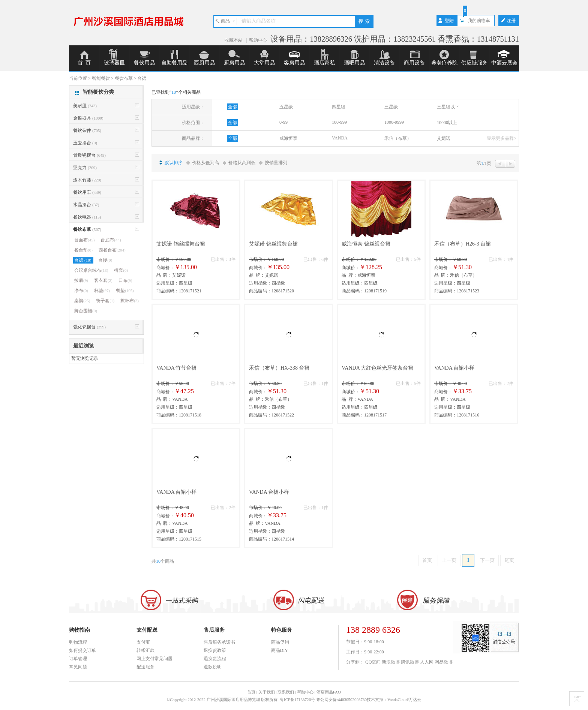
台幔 (105, 260)
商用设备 (414, 63)
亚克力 (85, 168)
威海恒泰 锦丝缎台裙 (366, 244)
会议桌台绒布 (91, 270)
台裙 (83, 260)
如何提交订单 (82, 650)
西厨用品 (204, 63)
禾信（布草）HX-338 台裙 (279, 368)
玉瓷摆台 (85, 143)
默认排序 (174, 163)
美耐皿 (85, 106)
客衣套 (103, 280)
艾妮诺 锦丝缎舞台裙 (181, 244)
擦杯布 (130, 301)
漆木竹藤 (87, 180)
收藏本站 (234, 40)
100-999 (339, 122)
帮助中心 (258, 40)
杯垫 (102, 291)
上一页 (449, 560)
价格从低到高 (205, 163)
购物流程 (78, 642)
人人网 (427, 662)
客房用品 (294, 63)
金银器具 (88, 118)
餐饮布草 (87, 229)
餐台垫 (83, 250)
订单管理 (78, 659)
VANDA (340, 138)
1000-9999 (394, 122)
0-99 (283, 122)
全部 (232, 107)
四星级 (339, 107)
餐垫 (125, 291)
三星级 (391, 107)
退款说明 (213, 667)
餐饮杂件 (87, 130)
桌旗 (82, 301)
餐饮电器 (87, 217)
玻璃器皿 (114, 63)
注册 (511, 21)
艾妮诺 (444, 138)
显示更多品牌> (502, 138)
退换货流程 (215, 659)
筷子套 (105, 301)
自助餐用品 (174, 63)
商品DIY (280, 650)
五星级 (286, 107)
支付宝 (143, 642)
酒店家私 (324, 63)
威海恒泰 (288, 138)
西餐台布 (112, 250)
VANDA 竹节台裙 (176, 368)
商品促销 (280, 642)
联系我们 (286, 692)
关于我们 (267, 692)
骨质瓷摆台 (89, 155)
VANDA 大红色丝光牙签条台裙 (377, 368)
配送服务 (145, 667)
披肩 (81, 280)
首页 (427, 560)
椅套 (121, 270)
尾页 (509, 560)
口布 (125, 280)
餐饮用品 (144, 63)
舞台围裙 (86, 311)
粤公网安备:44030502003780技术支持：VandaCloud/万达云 (369, 700)
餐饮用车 (87, 192)
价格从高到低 (242, 163)
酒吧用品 (354, 63)
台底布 (111, 240)
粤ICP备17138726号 (298, 700)
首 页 (84, 63)
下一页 (487, 560)
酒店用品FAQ (329, 692)
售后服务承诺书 (219, 642)
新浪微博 (391, 662)
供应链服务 (474, 63)
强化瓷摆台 (89, 327)
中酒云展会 (504, 63)
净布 (81, 291)
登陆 (449, 21)
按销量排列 (276, 163)
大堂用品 (264, 63)
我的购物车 (479, 21)
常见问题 (78, 667)
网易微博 (444, 662)
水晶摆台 (86, 205)
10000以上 (447, 123)
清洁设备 (384, 63)
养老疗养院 (444, 63)
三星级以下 (448, 107)
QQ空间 (373, 662)
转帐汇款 (145, 650)
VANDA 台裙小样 (454, 368)
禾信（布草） (398, 138)
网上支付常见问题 (154, 659)
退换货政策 (215, 650)
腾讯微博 (410, 662)
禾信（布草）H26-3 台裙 (463, 244)
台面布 (84, 240)
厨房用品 (234, 63)
